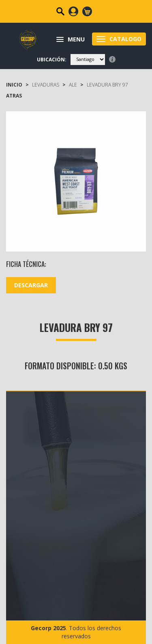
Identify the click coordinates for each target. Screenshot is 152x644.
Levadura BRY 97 (107, 85)
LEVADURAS (46, 85)
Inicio (14, 85)
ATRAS (14, 96)
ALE (73, 85)
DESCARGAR (31, 285)
